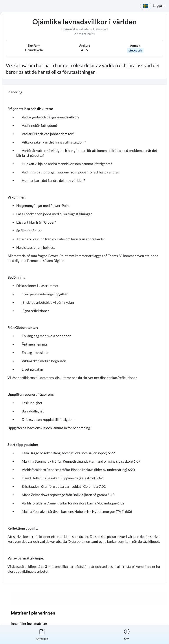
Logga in (159, 6)
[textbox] (84, 334)
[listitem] (42, 634)
